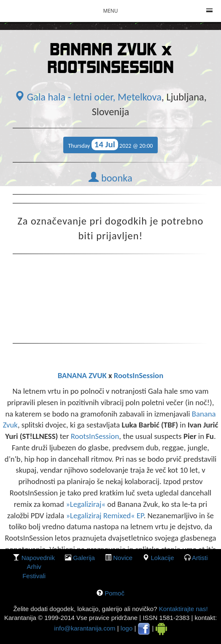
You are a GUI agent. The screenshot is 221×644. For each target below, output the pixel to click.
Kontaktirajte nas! (182, 609)
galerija (84, 558)
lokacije (162, 558)
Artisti (200, 558)
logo (127, 628)
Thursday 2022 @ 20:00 (111, 145)
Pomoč (115, 593)
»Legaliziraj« (86, 504)
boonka (110, 178)
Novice (123, 558)
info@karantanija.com (85, 628)
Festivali (34, 576)
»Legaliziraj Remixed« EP (105, 515)
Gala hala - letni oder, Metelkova (88, 97)
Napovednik (38, 558)
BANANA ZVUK (82, 375)
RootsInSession (139, 375)
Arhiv (34, 567)
